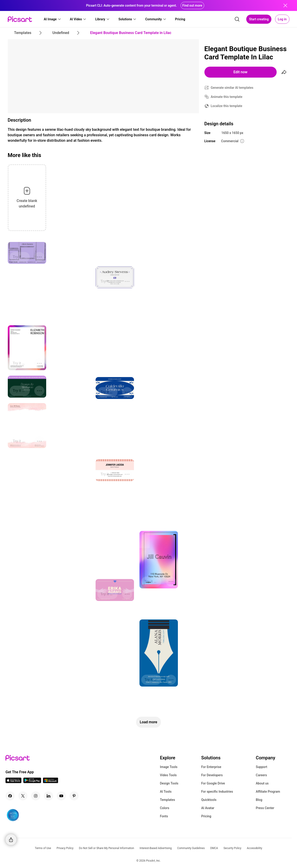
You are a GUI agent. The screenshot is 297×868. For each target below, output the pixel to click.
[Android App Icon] (32, 782)
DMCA (214, 848)
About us (262, 783)
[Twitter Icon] (23, 796)
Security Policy (232, 848)
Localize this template (227, 106)
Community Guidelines (191, 848)
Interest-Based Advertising (156, 848)
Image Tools (169, 767)
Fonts (164, 816)
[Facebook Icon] (10, 796)
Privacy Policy (65, 848)
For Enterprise (211, 767)
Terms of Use (43, 848)
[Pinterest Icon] (74, 796)
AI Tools (166, 792)
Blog (259, 800)
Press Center (265, 808)
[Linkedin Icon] (48, 796)
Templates (167, 800)
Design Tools (169, 783)
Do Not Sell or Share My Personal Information (106, 848)
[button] (53, 19)
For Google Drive (213, 783)
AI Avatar (208, 808)
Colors (165, 808)
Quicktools (209, 800)
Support (262, 767)
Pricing (206, 816)
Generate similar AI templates (232, 88)
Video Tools (168, 775)
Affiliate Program (268, 792)
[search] (237, 19)
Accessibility (255, 848)
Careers (261, 775)
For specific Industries (217, 792)
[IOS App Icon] (13, 782)
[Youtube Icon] (61, 796)
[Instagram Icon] (36, 796)
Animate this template (227, 97)
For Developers (212, 775)
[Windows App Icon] (51, 782)
